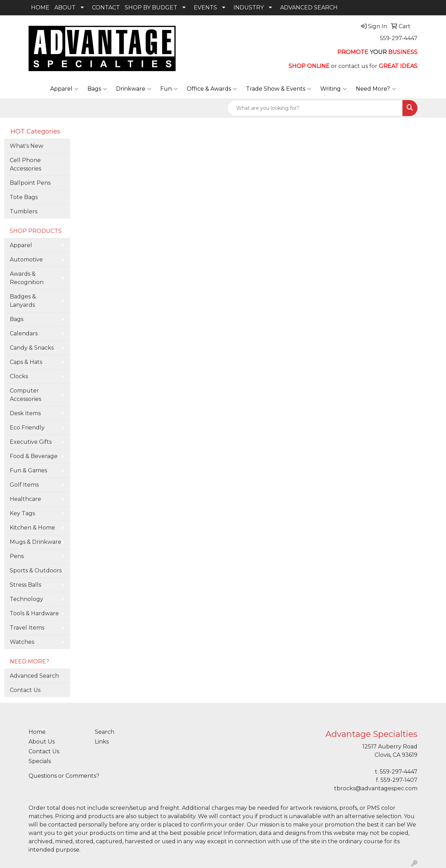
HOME (40, 7)
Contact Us (25, 690)
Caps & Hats (26, 362)
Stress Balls (25, 585)
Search (105, 732)
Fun (169, 89)
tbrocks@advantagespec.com (376, 788)
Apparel (64, 89)
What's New (26, 146)
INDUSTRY (249, 7)
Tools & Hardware (34, 613)
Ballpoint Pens (30, 183)
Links (102, 742)
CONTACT (106, 7)
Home (37, 732)
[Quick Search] (315, 108)
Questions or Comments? (64, 776)
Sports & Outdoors (36, 570)
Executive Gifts (31, 442)
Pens (17, 556)
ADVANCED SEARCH (309, 7)
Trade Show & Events (279, 89)
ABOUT (65, 7)
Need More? (376, 89)
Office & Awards (212, 89)
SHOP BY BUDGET (151, 7)
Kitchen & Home (32, 528)
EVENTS (205, 7)
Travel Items (27, 628)
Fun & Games (28, 470)
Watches (22, 642)
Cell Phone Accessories (25, 164)
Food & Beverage (34, 456)
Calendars (24, 333)
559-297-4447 (399, 38)
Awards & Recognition (27, 278)
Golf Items (24, 485)
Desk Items (25, 413)
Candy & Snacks (32, 348)
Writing (333, 89)
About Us (42, 742)
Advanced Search (34, 676)
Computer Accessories (25, 395)
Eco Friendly (27, 428)
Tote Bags (24, 197)
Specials (40, 761)
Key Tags (22, 513)
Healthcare (25, 499)
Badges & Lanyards (23, 301)
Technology (26, 599)
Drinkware (134, 89)
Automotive (26, 260)
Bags (97, 89)
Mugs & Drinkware (36, 542)
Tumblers (24, 211)
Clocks (19, 376)
